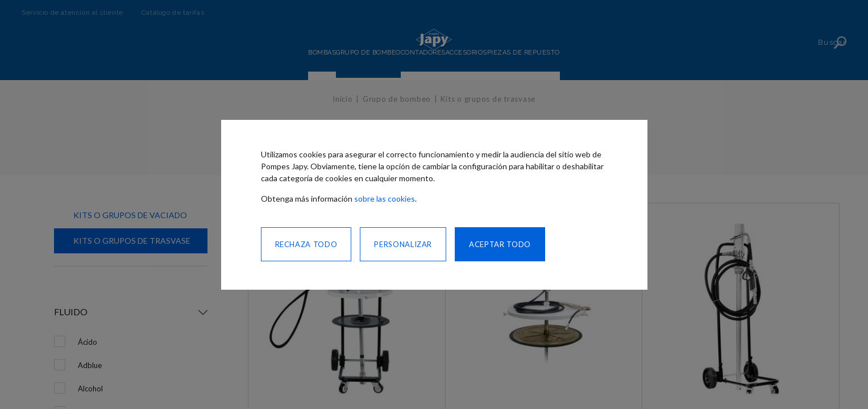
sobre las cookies (385, 199)
